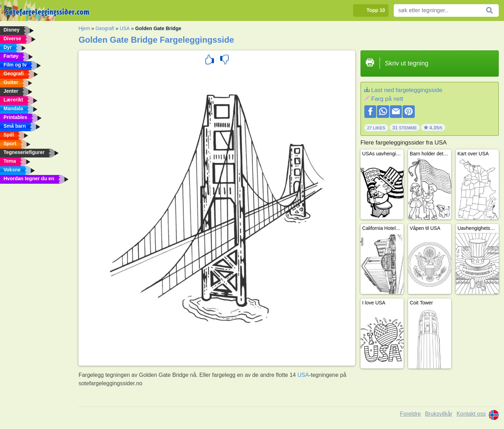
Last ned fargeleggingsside (407, 90)
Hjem (84, 28)
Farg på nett (387, 99)
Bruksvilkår (439, 414)
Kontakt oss (471, 414)
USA (125, 28)
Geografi (105, 28)
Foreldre (411, 414)
